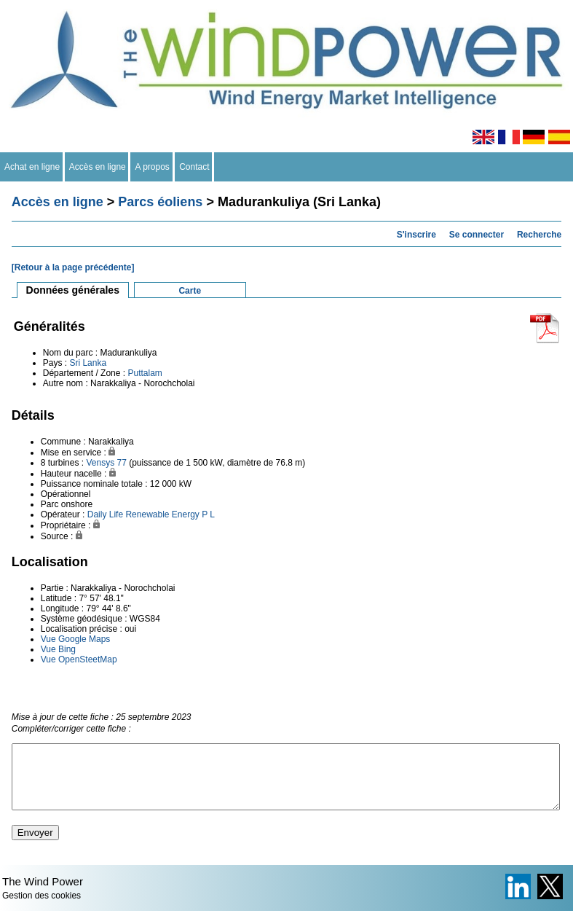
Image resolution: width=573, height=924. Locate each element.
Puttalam (145, 373)
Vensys (100, 463)
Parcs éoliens (160, 202)
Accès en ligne (98, 167)
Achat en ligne (32, 167)
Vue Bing (58, 649)
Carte (190, 291)
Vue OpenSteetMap (79, 659)
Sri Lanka (88, 363)
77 (121, 463)
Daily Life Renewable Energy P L (151, 514)
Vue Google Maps (76, 639)
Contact (195, 167)
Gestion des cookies (42, 909)
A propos (152, 167)
